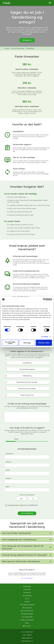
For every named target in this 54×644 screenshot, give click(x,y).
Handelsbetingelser (27, 614)
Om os (27, 599)
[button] (27, 533)
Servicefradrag (27, 596)
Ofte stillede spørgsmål (27, 605)
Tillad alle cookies (44, 343)
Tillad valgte (27, 343)
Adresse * (9, 462)
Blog (27, 623)
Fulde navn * (10, 454)
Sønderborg (30, 48)
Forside (7, 48)
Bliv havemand (27, 608)
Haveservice (27, 593)
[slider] (16, 441)
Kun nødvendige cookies (10, 343)
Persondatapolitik (27, 617)
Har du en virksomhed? (27, 495)
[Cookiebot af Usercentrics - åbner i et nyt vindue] (44, 300)
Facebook (27, 626)
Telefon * (9, 478)
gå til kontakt (27, 578)
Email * (8, 470)
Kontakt (27, 602)
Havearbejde (27, 586)
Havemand (27, 590)
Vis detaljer (45, 337)
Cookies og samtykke (27, 620)
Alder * (8, 487)
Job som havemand (18, 48)
